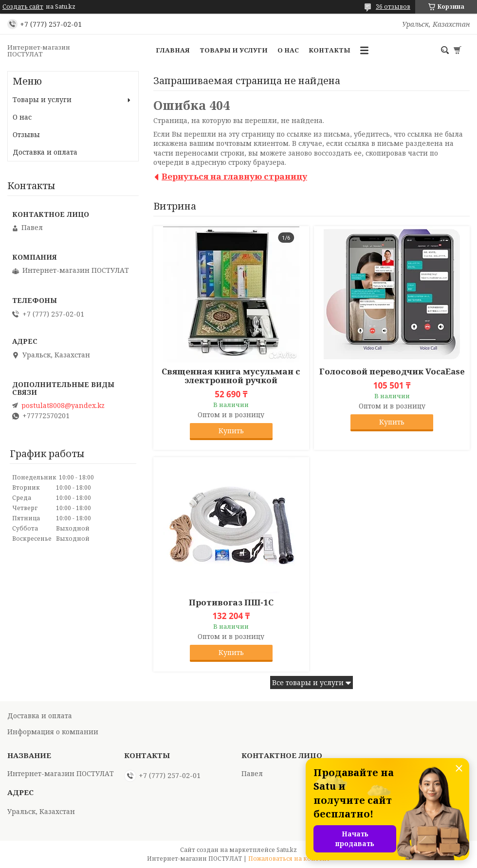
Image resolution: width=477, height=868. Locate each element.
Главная (173, 50)
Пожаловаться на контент (289, 859)
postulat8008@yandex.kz (63, 406)
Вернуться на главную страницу (234, 176)
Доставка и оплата (45, 152)
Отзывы (26, 134)
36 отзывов (393, 7)
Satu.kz (287, 850)
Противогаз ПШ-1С (231, 602)
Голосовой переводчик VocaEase (392, 372)
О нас (288, 50)
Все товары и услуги (308, 682)
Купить (231, 431)
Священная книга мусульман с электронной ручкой (231, 376)
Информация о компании (53, 732)
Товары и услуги (234, 50)
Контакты (330, 50)
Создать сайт (23, 7)
